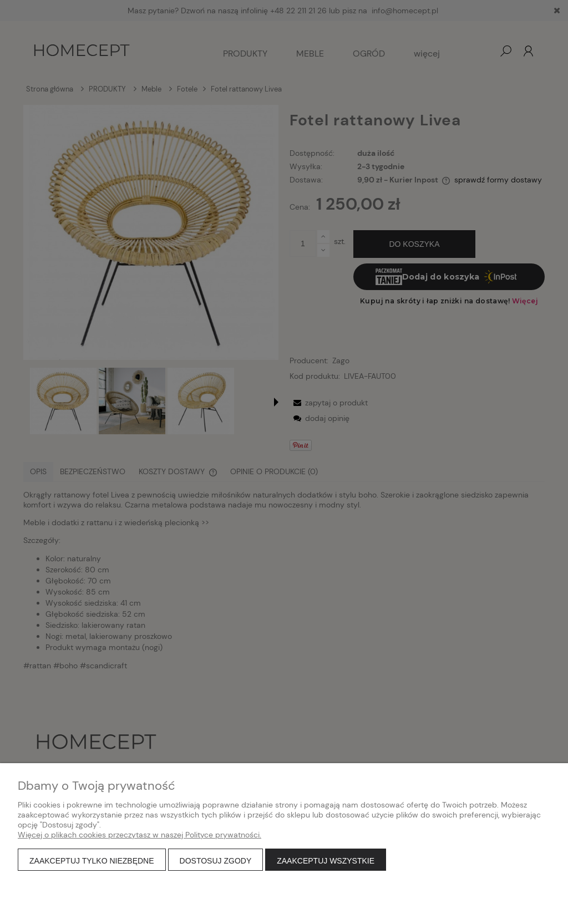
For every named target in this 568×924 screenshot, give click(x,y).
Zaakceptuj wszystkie (326, 861)
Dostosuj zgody (216, 861)
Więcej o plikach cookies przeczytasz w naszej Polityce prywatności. (140, 835)
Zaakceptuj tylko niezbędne (92, 861)
